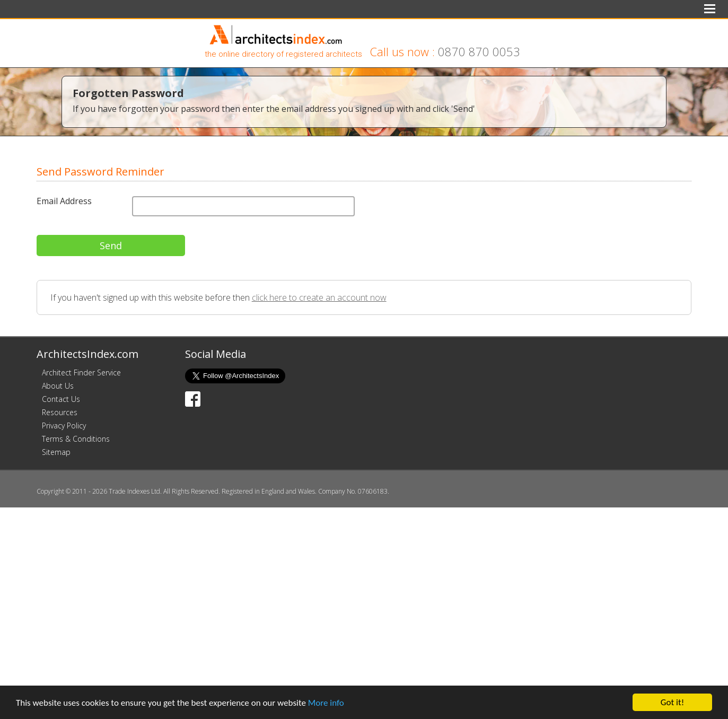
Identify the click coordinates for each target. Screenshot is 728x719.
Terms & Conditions (76, 439)
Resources (60, 412)
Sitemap (56, 452)
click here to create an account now (319, 297)
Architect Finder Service (81, 372)
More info (326, 703)
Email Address (64, 201)
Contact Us (61, 399)
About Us (58, 386)
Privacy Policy (64, 426)
